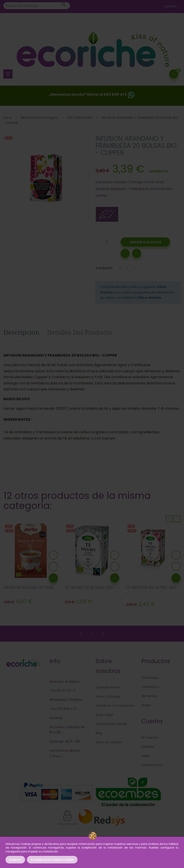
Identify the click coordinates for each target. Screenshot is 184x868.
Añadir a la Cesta (145, 242)
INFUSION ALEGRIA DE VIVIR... (29, 587)
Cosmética (150, 687)
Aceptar (15, 860)
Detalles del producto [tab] (80, 332)
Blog (99, 733)
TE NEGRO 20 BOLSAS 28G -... (92, 587)
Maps (56, 756)
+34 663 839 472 (63, 709)
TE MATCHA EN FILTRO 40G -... (151, 590)
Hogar (146, 705)
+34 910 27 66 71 (62, 691)
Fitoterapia (150, 678)
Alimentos (149, 696)
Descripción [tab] (21, 332)
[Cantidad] (107, 242)
